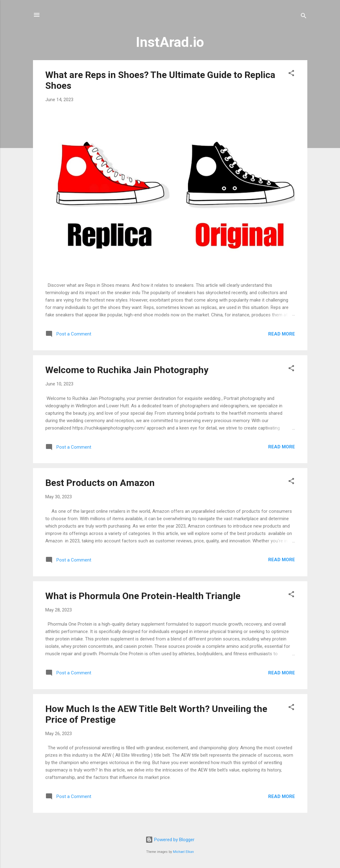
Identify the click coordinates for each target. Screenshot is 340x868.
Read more (282, 334)
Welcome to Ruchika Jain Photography (127, 370)
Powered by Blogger (170, 840)
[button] (291, 74)
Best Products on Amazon (100, 483)
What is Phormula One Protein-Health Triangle (143, 596)
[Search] (304, 17)
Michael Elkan (183, 852)
